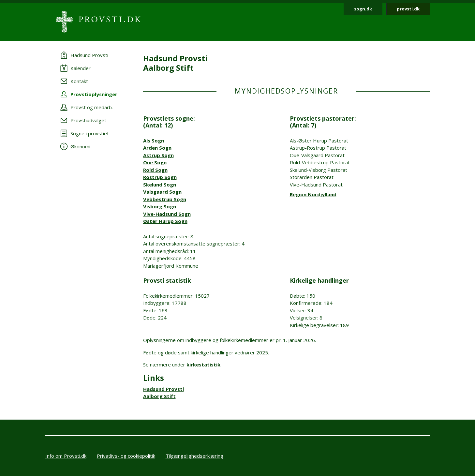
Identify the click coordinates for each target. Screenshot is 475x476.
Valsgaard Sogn (162, 192)
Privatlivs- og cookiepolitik (126, 456)
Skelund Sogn (160, 185)
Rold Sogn (155, 170)
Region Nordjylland (313, 194)
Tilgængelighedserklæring (194, 456)
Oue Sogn (155, 162)
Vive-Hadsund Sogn (167, 214)
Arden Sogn (157, 148)
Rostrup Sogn (160, 177)
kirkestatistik (203, 364)
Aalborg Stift (159, 396)
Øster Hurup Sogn (165, 221)
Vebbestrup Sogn (165, 199)
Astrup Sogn (158, 155)
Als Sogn (154, 141)
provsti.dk (408, 9)
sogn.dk (363, 9)
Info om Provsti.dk (66, 456)
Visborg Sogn (160, 206)
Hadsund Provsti (163, 389)
